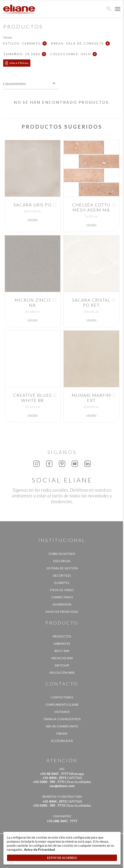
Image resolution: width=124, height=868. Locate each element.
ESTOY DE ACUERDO (62, 858)
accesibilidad (62, 741)
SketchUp (62, 665)
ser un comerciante (62, 726)
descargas (62, 561)
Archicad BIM (62, 658)
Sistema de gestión (62, 568)
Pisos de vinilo (62, 590)
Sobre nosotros (62, 554)
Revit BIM (62, 651)
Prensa (62, 734)
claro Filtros (19, 63)
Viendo (8, 37)
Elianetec (62, 583)
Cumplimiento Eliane (62, 705)
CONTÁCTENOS (62, 697)
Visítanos (62, 712)
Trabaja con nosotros (62, 719)
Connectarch (62, 597)
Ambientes (62, 644)
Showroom (62, 605)
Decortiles (62, 576)
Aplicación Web (62, 673)
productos (62, 636)
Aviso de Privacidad (62, 612)
